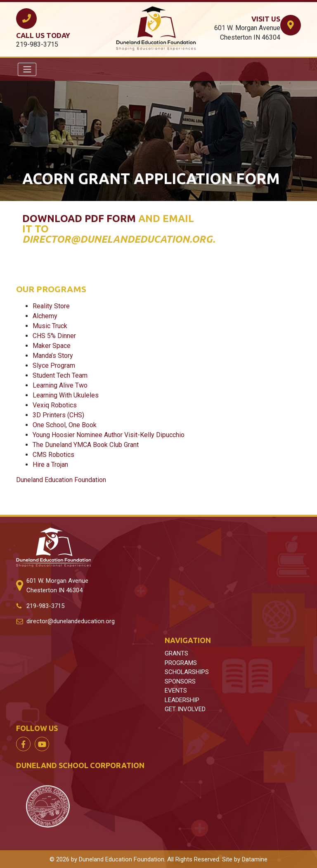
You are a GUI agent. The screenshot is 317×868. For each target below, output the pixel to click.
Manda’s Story (53, 356)
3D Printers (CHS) (58, 415)
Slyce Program (54, 365)
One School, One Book (65, 425)
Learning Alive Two (60, 385)
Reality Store (51, 306)
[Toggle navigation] (27, 69)
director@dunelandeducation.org (71, 621)
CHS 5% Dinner (54, 336)
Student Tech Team (60, 375)
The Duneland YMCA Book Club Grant (86, 445)
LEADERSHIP (182, 700)
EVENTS (176, 691)
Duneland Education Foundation (61, 480)
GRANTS (176, 653)
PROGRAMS (181, 663)
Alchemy (45, 316)
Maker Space (52, 346)
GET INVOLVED (185, 709)
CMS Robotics (53, 455)
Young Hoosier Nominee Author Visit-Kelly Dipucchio (109, 435)
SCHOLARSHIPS (187, 672)
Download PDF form (79, 219)
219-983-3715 (45, 606)
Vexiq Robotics (55, 405)
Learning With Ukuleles (66, 395)
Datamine (255, 859)
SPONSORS (180, 681)
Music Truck (50, 326)
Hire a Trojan (50, 465)
